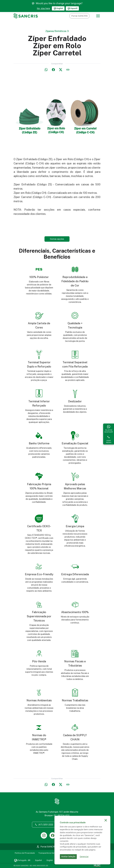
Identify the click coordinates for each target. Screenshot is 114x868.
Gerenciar (84, 856)
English (50, 860)
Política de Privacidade (25, 853)
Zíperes (50, 31)
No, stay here (44, 8)
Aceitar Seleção (68, 856)
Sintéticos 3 (62, 31)
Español (38, 860)
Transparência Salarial (48, 853)
